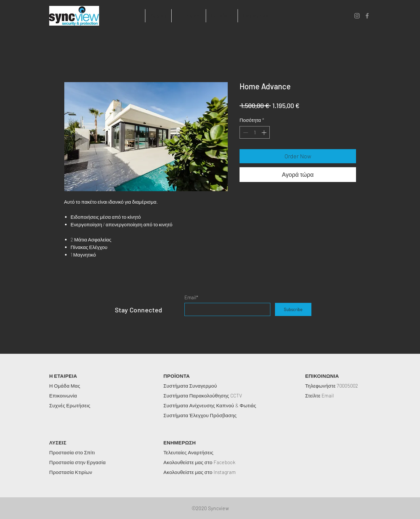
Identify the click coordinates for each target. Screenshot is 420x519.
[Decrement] (245, 133)
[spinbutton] (255, 133)
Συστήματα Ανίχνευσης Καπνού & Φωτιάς (210, 405)
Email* (191, 297)
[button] (189, 16)
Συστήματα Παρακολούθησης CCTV (203, 395)
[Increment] (265, 133)
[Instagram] (357, 16)
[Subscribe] (293, 309)
